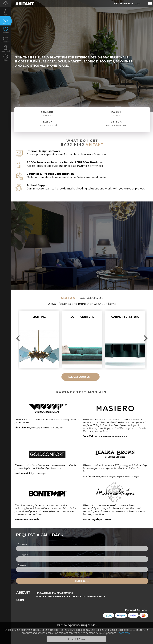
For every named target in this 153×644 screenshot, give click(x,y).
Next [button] (146, 338)
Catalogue (44, 593)
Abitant (95, 144)
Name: (23, 544)
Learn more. (125, 633)
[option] (39, 339)
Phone (23, 555)
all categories (81, 377)
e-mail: (23, 565)
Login (138, 4)
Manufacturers (62, 593)
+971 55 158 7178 (124, 4)
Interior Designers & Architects (58, 597)
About (20, 600)
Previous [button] (19, 338)
